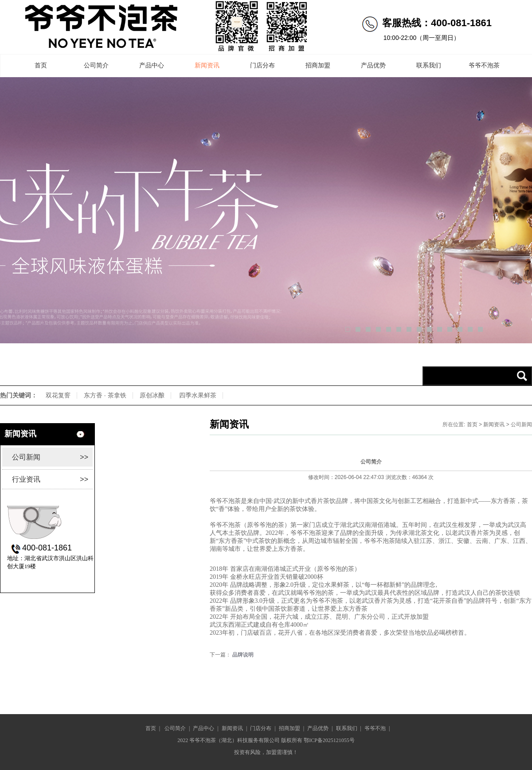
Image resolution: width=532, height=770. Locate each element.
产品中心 (152, 65)
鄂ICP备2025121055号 (329, 740)
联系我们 (429, 65)
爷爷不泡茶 (484, 65)
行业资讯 (50, 479)
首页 (41, 65)
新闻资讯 (207, 65)
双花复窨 (58, 395)
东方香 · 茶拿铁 (105, 395)
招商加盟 (318, 65)
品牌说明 (243, 655)
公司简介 (96, 65)
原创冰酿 (152, 395)
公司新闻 (50, 457)
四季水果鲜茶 (198, 395)
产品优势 (373, 65)
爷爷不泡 (375, 728)
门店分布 (262, 65)
